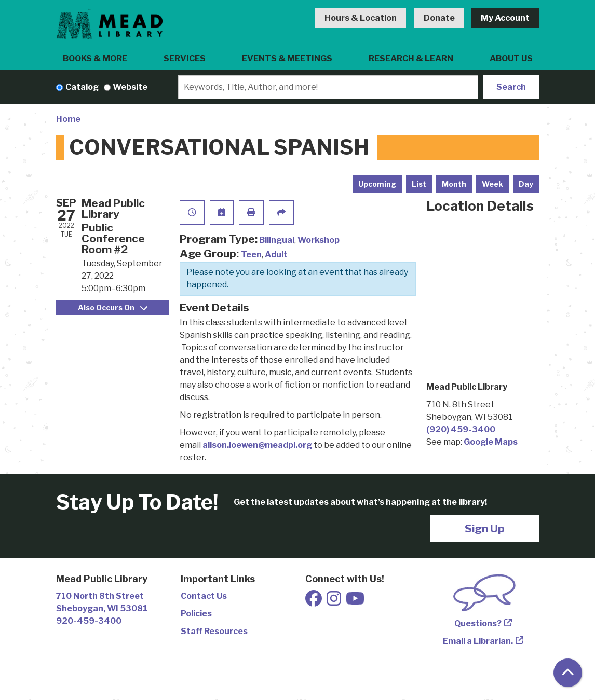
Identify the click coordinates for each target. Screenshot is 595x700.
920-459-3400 (89, 621)
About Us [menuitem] (511, 58)
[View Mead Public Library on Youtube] (355, 602)
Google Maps (491, 442)
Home (68, 119)
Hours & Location (361, 18)
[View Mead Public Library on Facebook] (314, 602)
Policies (196, 614)
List (419, 184)
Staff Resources (214, 631)
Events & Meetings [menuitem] (287, 58)
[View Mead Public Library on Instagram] (335, 602)
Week (492, 184)
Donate (439, 18)
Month (454, 184)
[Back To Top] (568, 673)
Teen (251, 255)
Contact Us (204, 596)
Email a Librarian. (478, 641)
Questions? (478, 623)
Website (130, 87)
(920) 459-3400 (461, 429)
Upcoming (377, 184)
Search (511, 87)
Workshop (319, 240)
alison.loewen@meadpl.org (257, 445)
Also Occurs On (113, 307)
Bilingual (277, 240)
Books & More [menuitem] (95, 58)
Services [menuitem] (185, 58)
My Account (505, 18)
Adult (276, 255)
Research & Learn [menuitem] (411, 58)
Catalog (82, 87)
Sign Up (485, 529)
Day (526, 184)
